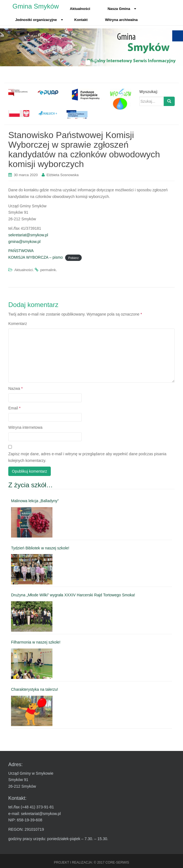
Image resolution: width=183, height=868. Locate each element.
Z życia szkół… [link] (31, 485)
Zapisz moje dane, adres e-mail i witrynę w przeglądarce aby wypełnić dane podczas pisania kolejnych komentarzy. (87, 457)
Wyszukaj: (149, 92)
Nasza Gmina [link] (122, 9)
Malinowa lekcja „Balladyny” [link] (35, 501)
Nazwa (15, 388)
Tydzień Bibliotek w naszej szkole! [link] (40, 548)
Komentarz (18, 324)
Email (14, 408)
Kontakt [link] (81, 20)
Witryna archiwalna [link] (121, 20)
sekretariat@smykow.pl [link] (28, 235)
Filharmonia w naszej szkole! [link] (36, 642)
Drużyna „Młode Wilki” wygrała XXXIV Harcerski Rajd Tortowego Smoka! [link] (73, 595)
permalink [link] (48, 270)
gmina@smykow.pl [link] (24, 242)
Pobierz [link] (73, 258)
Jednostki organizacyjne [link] (39, 20)
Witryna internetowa (25, 427)
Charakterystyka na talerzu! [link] (35, 689)
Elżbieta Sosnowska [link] (62, 175)
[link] (19, 92)
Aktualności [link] (80, 9)
